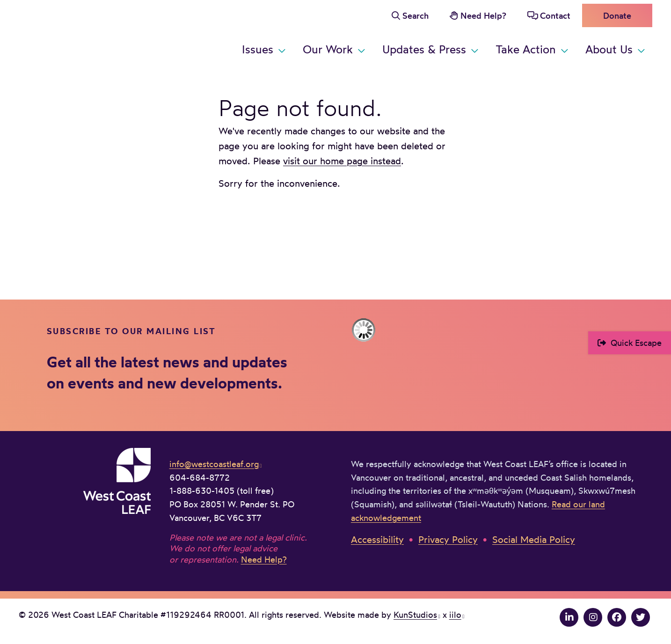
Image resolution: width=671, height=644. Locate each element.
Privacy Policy (448, 539)
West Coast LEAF (89, 33)
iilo (455, 615)
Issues (258, 49)
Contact (555, 15)
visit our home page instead (342, 161)
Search (416, 15)
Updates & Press (424, 49)
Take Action (526, 49)
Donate (617, 15)
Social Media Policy (534, 539)
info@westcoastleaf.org (214, 464)
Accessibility (377, 539)
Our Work (328, 49)
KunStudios (415, 615)
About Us (609, 49)
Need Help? (483, 15)
